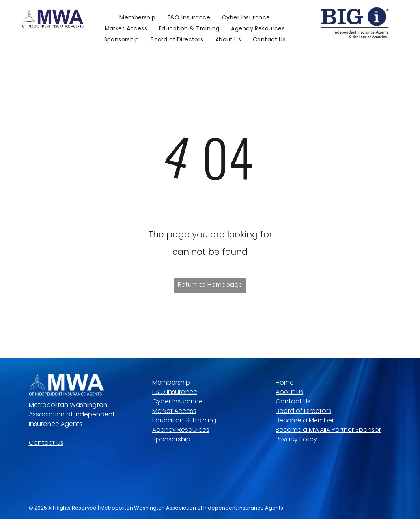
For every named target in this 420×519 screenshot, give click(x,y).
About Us (289, 392)
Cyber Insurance (177, 401)
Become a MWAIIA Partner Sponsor (328, 430)
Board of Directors (303, 411)
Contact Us (46, 443)
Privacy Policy (296, 439)
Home (285, 382)
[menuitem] (137, 17)
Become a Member (305, 420)
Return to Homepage (210, 285)
